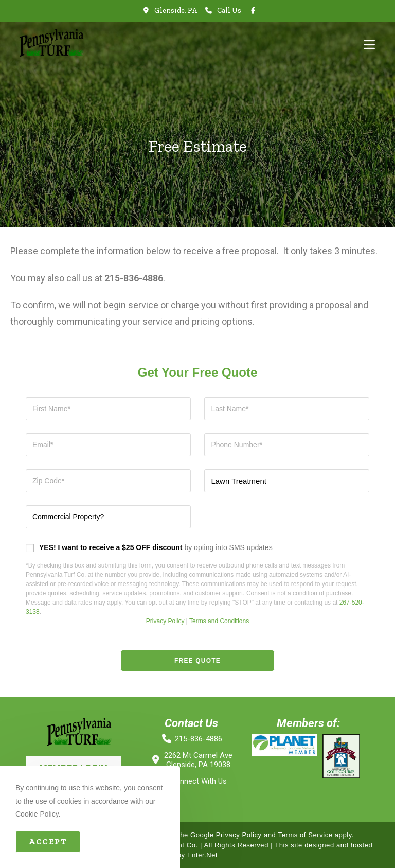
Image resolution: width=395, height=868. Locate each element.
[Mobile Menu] (369, 45)
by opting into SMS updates (156, 547)
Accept (48, 842)
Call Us (229, 11)
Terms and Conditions (219, 621)
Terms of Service (305, 835)
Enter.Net (203, 855)
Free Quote (197, 661)
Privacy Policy (165, 621)
